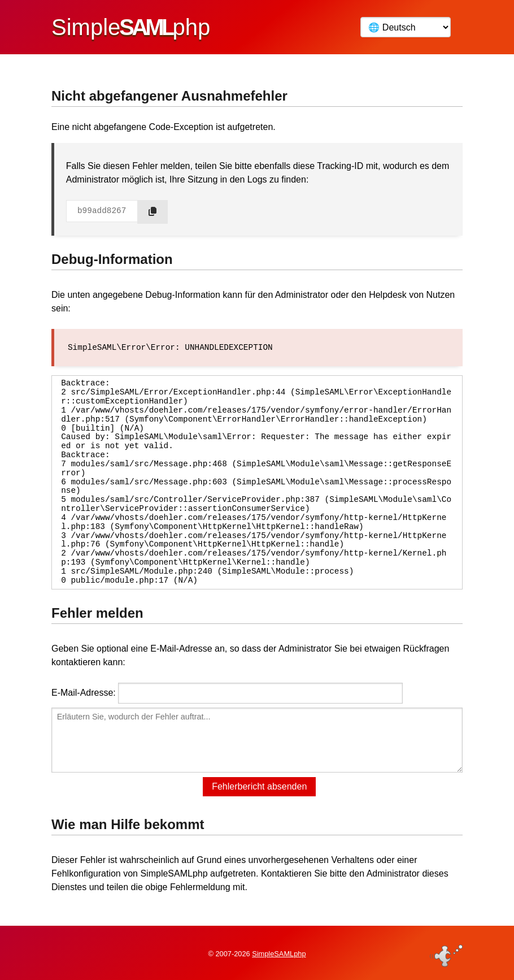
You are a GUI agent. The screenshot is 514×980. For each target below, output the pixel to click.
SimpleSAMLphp (279, 954)
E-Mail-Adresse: (84, 692)
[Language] (406, 27)
